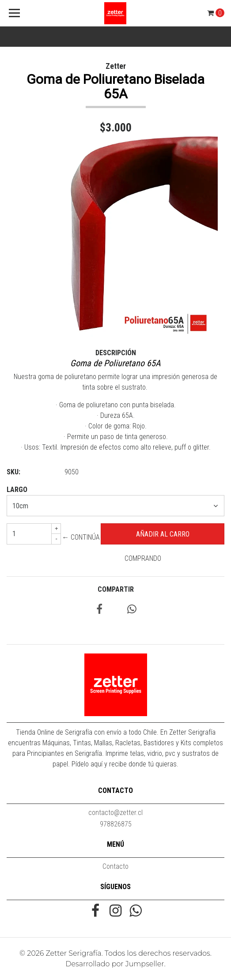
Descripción (116, 353)
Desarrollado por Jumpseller (115, 964)
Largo (17, 490)
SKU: (13, 472)
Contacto (115, 866)
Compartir (116, 589)
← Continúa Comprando (112, 548)
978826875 (116, 824)
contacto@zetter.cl (115, 813)
